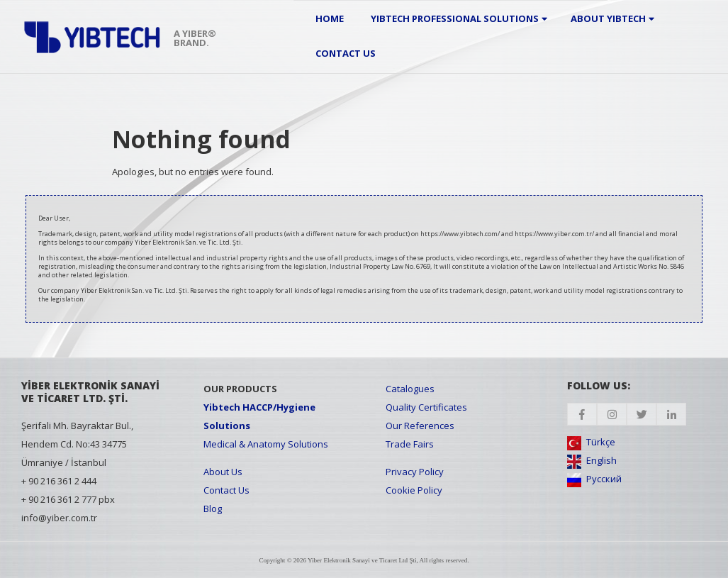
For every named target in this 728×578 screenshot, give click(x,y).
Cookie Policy (414, 490)
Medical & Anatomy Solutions (266, 444)
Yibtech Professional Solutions (455, 18)
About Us (223, 472)
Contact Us (346, 53)
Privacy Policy (415, 472)
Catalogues (410, 389)
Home (330, 18)
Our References (420, 426)
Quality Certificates (426, 407)
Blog (213, 508)
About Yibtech (608, 18)
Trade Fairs (410, 444)
